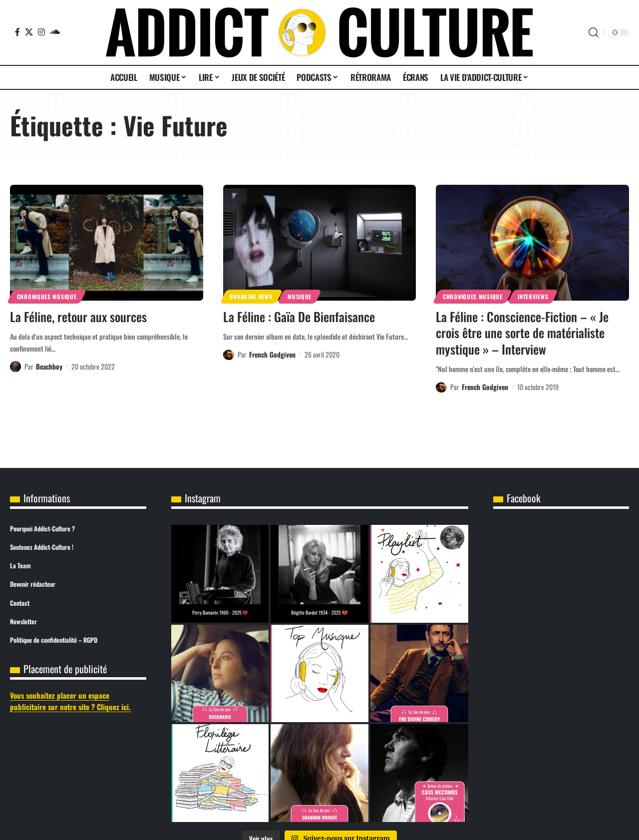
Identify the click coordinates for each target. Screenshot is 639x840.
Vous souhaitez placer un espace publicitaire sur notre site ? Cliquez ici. (70, 701)
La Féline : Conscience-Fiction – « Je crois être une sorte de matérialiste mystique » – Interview (522, 333)
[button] (594, 32)
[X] (29, 32)
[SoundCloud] (55, 32)
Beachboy (49, 366)
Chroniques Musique (47, 296)
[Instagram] (41, 32)
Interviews (533, 296)
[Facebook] (17, 32)
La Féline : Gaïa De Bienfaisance (299, 316)
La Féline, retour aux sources (78, 316)
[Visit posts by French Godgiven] (229, 355)
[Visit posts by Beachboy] (15, 367)
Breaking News (251, 296)
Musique (300, 296)
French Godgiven (272, 354)
